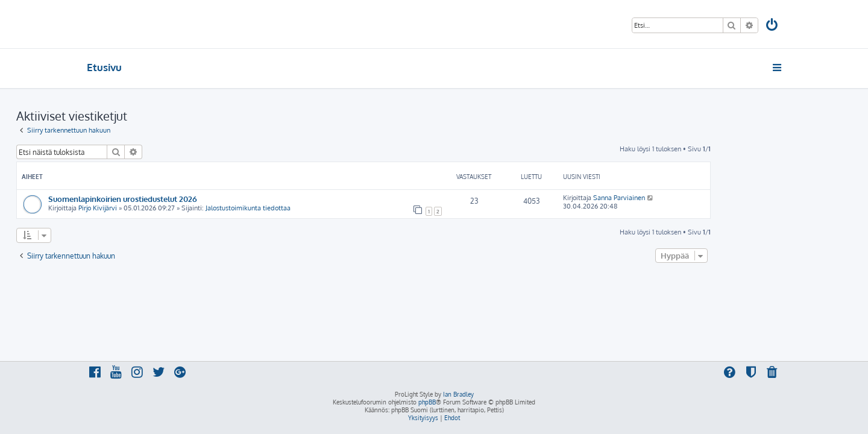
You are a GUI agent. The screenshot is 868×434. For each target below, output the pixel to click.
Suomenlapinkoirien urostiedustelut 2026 (193, 199)
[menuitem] (773, 26)
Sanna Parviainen (690, 198)
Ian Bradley (458, 394)
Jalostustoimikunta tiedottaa (319, 208)
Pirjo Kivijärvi (168, 208)
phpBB (427, 402)
